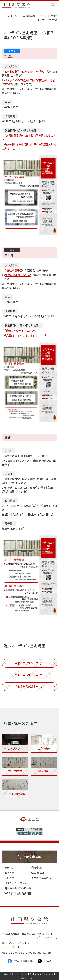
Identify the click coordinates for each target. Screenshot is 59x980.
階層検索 (9, 873)
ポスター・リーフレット (16, 883)
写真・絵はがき (39, 873)
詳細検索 (9, 878)
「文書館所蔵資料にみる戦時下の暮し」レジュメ (30, 136)
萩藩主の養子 (12, 271)
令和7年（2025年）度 (29, 663)
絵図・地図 (37, 868)
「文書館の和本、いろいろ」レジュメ (24, 336)
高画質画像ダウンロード (18, 888)
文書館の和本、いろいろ (18, 275)
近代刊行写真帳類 (41, 878)
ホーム (12, 16)
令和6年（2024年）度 (29, 675)
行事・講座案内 (28, 16)
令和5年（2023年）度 (29, 687)
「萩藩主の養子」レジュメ (18, 331)
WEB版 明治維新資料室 (18, 893)
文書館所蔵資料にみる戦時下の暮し (24, 72)
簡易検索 (9, 868)
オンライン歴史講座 (48, 16)
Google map (49, 938)
